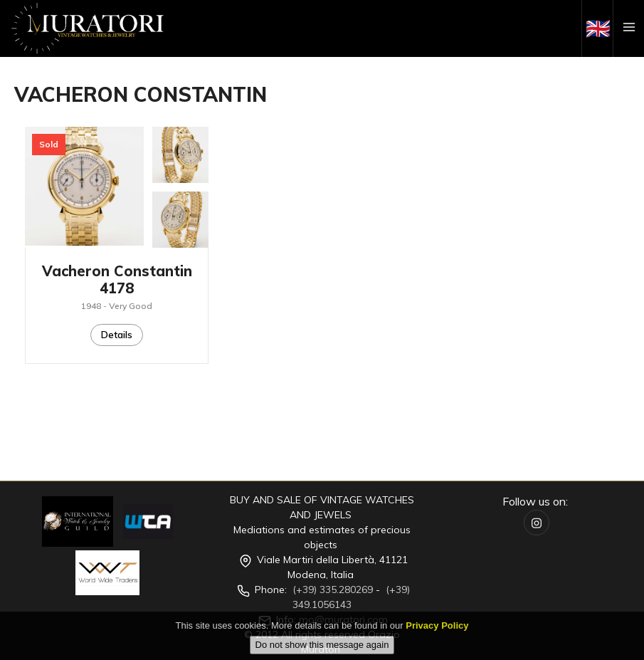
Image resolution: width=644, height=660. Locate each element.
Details (117, 335)
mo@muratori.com (343, 619)
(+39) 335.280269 (333, 590)
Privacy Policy (437, 635)
